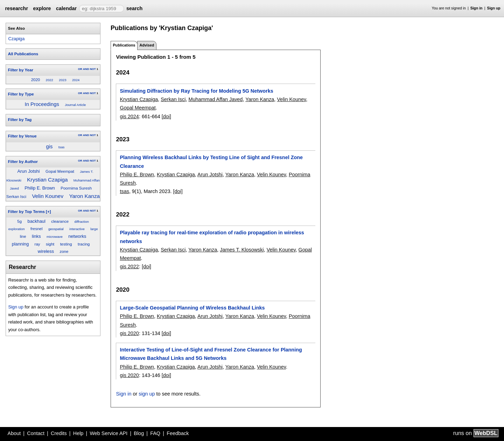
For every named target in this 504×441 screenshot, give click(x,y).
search (134, 8)
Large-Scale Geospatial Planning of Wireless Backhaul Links (192, 308)
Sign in (477, 8)
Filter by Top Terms (26, 212)
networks (77, 236)
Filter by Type (21, 94)
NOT (93, 69)
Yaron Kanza (84, 196)
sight (50, 244)
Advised (147, 45)
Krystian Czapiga (47, 180)
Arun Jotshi (29, 171)
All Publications (23, 54)
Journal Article (75, 105)
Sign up (494, 8)
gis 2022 (129, 266)
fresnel (37, 229)
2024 (76, 80)
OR (80, 69)
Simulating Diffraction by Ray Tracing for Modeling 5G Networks (196, 91)
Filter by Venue (22, 136)
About (14, 433)
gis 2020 (129, 333)
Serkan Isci (16, 197)
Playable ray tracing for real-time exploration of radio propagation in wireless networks (212, 237)
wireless (46, 251)
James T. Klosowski (242, 250)
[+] (48, 212)
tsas (62, 147)
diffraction (81, 222)
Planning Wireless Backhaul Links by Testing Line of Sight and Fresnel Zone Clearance (211, 162)
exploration (17, 229)
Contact (36, 433)
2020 (36, 80)
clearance (60, 221)
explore (42, 8)
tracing (84, 244)
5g (19, 221)
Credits (59, 433)
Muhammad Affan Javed (215, 99)
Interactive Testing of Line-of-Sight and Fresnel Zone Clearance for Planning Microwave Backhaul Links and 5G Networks (211, 354)
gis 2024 (129, 116)
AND (86, 69)
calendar (66, 8)
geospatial (56, 229)
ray (37, 244)
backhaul (37, 221)
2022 (50, 80)
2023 (62, 80)
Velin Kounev (48, 196)
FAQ (155, 433)
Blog (139, 433)
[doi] (166, 116)
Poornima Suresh (76, 188)
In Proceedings (42, 104)
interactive (77, 229)
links (36, 236)
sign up (147, 394)
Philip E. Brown (40, 188)
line (23, 236)
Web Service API (108, 433)
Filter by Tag (20, 120)
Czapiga (16, 39)
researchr (16, 8)
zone (64, 251)
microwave (55, 237)
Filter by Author (23, 162)
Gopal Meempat (60, 171)
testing (66, 244)
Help (78, 433)
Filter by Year (21, 70)
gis (50, 147)
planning (20, 244)
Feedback (178, 433)
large (94, 229)
